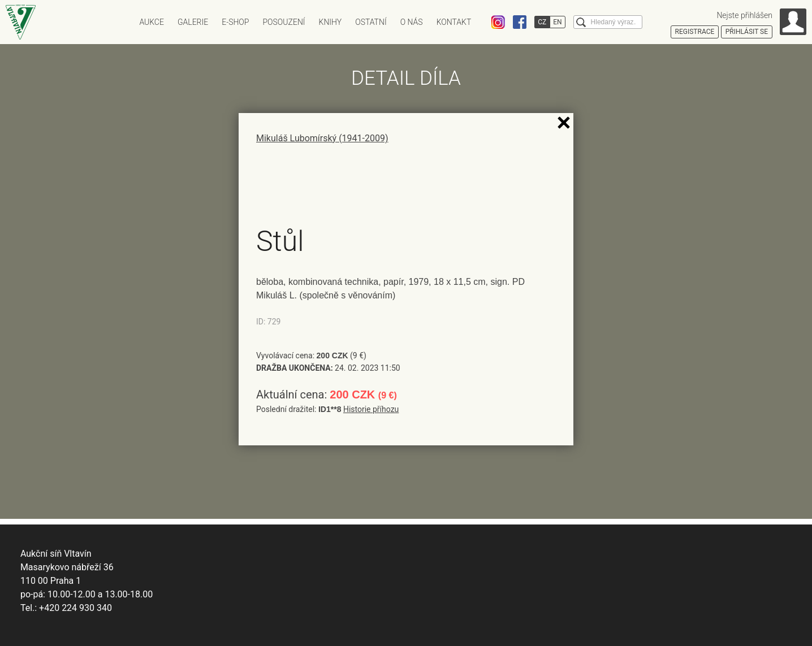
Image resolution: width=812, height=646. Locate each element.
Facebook (520, 22)
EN (557, 22)
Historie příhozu (371, 409)
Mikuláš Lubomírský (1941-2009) (322, 138)
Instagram (498, 22)
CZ (542, 22)
